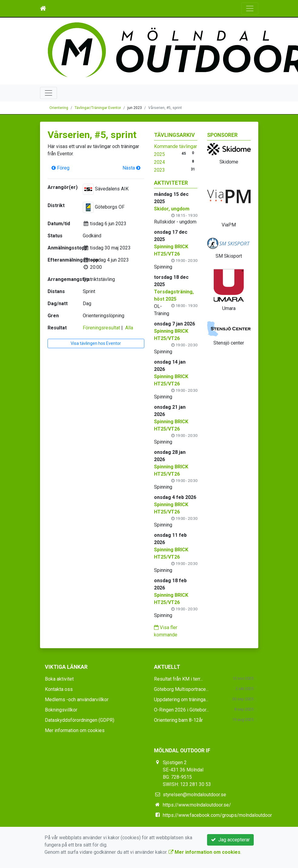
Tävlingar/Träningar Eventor (98, 108)
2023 (159, 170)
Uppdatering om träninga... (181, 700)
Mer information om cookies (75, 730)
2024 (159, 162)
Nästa (131, 168)
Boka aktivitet (59, 679)
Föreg (60, 168)
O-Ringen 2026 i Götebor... (181, 710)
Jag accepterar (230, 840)
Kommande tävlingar (176, 146)
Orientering (59, 108)
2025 (159, 154)
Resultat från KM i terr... (178, 679)
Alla (129, 328)
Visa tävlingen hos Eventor (96, 343)
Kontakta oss (59, 689)
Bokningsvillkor (61, 710)
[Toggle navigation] (250, 8)
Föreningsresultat (101, 328)
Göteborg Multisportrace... (181, 689)
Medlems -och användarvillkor (77, 700)
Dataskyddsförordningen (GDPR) (80, 720)
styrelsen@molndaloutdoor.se (194, 795)
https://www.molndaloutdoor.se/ (197, 805)
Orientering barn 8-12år (178, 720)
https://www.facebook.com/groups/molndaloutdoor (217, 815)
